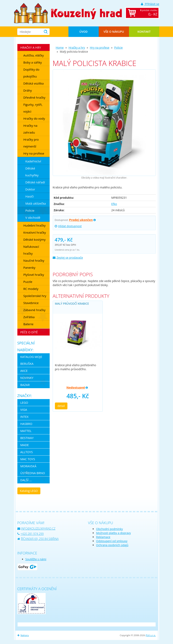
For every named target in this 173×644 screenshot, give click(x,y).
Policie (118, 48)
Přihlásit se (150, 4)
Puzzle (28, 282)
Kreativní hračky (35, 232)
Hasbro (26, 424)
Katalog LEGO (29, 491)
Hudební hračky (35, 225)
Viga (24, 410)
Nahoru (23, 635)
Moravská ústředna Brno (33, 469)
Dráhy (28, 90)
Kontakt (144, 32)
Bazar (25, 385)
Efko (114, 204)
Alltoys (27, 452)
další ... (26, 480)
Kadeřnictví (33, 161)
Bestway (27, 438)
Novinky (27, 378)
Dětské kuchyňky (32, 172)
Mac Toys (28, 459)
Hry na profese (100, 48)
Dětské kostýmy (35, 239)
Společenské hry (35, 296)
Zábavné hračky (35, 310)
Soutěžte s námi (36, 559)
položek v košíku (146, 13)
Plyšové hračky (34, 275)
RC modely (31, 289)
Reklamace (103, 537)
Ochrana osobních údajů (112, 545)
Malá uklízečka (36, 203)
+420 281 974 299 (31, 534)
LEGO (24, 402)
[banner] (31, 13)
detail (61, 406)
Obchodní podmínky (110, 529)
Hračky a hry (77, 48)
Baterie (28, 324)
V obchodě (33, 217)
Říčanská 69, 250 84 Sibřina (38, 539)
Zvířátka (29, 317)
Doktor (30, 189)
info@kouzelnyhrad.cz (36, 528)
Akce (24, 371)
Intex (25, 417)
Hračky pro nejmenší (31, 143)
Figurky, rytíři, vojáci (33, 108)
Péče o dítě (29, 332)
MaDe (25, 445)
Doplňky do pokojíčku (31, 73)
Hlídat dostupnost (68, 226)
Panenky (29, 268)
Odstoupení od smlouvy (112, 541)
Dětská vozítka (34, 83)
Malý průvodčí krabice (72, 304)
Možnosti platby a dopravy (113, 533)
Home (60, 48)
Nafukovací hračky (31, 250)
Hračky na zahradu (30, 129)
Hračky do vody (34, 118)
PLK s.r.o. (151, 635)
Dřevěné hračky (34, 97)
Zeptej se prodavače (68, 258)
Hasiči (30, 196)
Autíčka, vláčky (34, 55)
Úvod (83, 32)
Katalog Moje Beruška (31, 360)
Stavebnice (31, 303)
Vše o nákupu (114, 32)
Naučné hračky (34, 260)
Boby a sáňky (33, 62)
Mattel (26, 431)
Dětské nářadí (35, 182)
